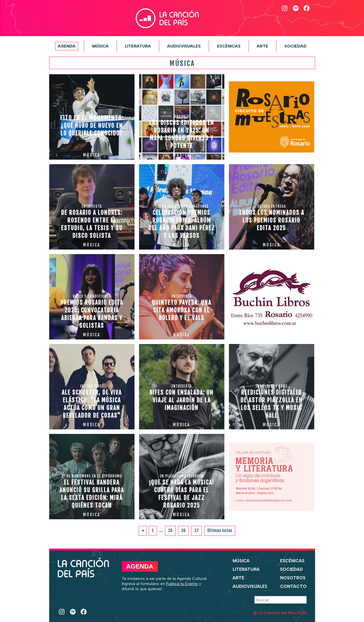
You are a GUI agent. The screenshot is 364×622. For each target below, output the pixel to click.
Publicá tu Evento (182, 584)
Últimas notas (220, 531)
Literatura (138, 46)
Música (100, 46)
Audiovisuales (184, 46)
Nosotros (293, 578)
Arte (262, 46)
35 (170, 531)
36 (183, 531)
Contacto (293, 586)
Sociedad (295, 46)
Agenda (67, 46)
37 (197, 531)
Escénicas (229, 46)
